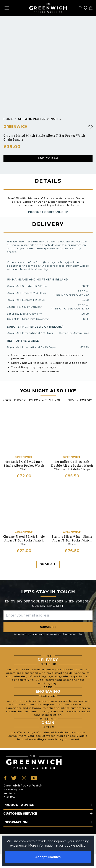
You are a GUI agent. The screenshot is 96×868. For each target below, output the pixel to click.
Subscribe (48, 627)
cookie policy (75, 846)
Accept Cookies (48, 857)
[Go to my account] (86, 8)
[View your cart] (91, 8)
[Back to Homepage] (48, 8)
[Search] (80, 8)
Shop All (48, 564)
